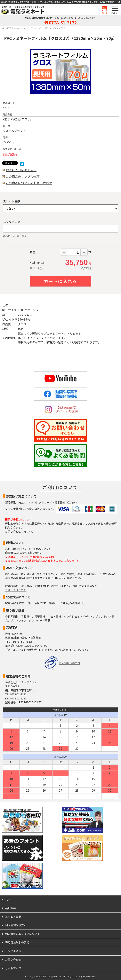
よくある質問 (13, 917)
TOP (8, 899)
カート (105, 13)
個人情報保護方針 (70, 663)
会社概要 (10, 908)
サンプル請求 (13, 951)
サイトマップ (13, 968)
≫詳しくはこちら (16, 590)
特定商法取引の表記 (17, 942)
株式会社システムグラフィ (21, 682)
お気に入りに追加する (21, 170)
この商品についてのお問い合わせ (29, 183)
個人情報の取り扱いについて (22, 934)
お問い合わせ (13, 960)
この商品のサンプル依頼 (23, 177)
